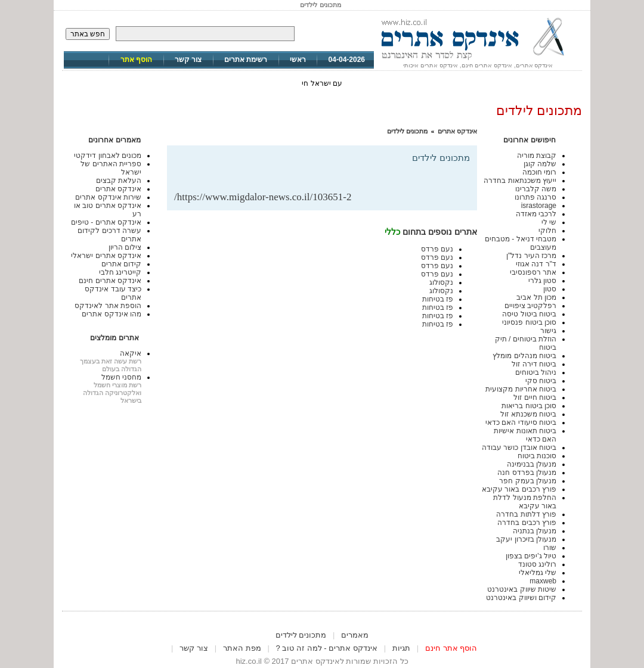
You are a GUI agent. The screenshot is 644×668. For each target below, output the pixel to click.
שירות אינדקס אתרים (108, 197)
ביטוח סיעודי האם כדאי (521, 422)
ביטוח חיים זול (535, 397)
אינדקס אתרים (457, 131)
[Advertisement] (330, 172)
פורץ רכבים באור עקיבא (519, 489)
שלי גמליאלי (538, 573)
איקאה (131, 353)
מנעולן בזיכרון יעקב (526, 539)
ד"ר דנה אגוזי (536, 264)
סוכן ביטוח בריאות (529, 406)
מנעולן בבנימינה (532, 464)
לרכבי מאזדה (536, 214)
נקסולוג (441, 282)
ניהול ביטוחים (536, 372)
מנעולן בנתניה (535, 531)
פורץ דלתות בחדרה (526, 514)
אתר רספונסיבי (533, 272)
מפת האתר (242, 648)
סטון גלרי (542, 281)
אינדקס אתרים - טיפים (106, 222)
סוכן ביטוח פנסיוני (529, 322)
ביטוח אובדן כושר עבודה (519, 448)
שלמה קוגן (540, 164)
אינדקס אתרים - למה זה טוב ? (327, 648)
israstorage (539, 206)
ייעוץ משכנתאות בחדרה (520, 181)
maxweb (543, 581)
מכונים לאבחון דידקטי (108, 156)
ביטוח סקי (541, 381)
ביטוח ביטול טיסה (529, 314)
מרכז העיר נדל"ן (531, 256)
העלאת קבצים (119, 181)
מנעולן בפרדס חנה (527, 473)
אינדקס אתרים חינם (110, 281)
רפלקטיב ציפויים (530, 306)
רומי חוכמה (539, 172)
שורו (550, 548)
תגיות (401, 648)
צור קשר (188, 60)
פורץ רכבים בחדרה (527, 523)
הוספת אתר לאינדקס (108, 306)
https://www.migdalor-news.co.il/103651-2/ (263, 197)
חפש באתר (88, 34)
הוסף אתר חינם (451, 648)
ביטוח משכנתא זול (528, 414)
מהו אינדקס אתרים (112, 314)
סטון (550, 289)
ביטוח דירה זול (534, 364)
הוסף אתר (136, 60)
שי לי (549, 222)
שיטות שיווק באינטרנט (522, 589)
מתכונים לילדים (407, 131)
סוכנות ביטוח (537, 456)
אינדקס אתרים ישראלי (106, 256)
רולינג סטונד (537, 564)
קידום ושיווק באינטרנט (521, 598)
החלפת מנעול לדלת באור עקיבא (525, 502)
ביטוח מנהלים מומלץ (524, 356)
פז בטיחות (438, 299)
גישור (548, 331)
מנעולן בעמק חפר (528, 481)
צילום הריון (125, 247)
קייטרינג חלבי (120, 272)
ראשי (298, 60)
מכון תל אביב (536, 297)
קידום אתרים (121, 264)
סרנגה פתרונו (535, 197)
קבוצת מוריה (537, 156)
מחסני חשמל (121, 377)
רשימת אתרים (246, 60)
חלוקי (547, 231)
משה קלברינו (536, 189)
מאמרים (355, 635)
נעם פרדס (437, 249)
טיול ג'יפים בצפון (531, 556)
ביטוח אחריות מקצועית (521, 389)
